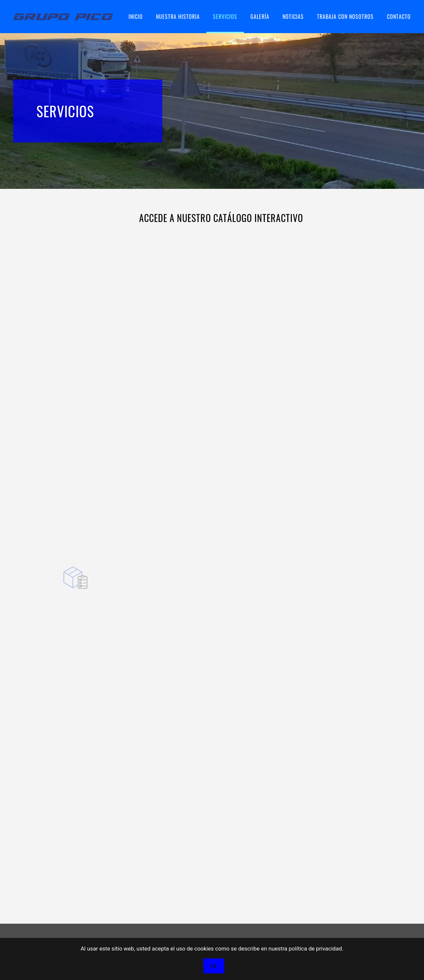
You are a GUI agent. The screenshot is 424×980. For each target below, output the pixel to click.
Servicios (225, 17)
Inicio (136, 17)
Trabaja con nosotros (345, 17)
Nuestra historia (178, 17)
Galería (260, 17)
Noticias (293, 17)
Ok (214, 966)
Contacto (399, 17)
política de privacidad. (316, 949)
